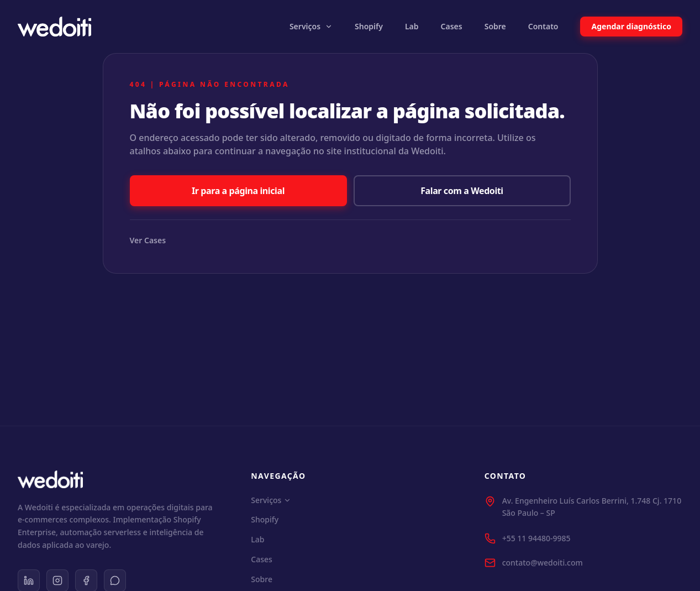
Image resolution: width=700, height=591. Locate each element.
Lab (412, 26)
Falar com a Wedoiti (462, 191)
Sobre (495, 26)
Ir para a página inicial (238, 191)
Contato (543, 26)
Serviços (311, 26)
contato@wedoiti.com (543, 563)
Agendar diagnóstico (631, 26)
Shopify (369, 26)
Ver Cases (148, 240)
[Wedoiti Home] (54, 27)
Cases (452, 26)
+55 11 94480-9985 (536, 538)
